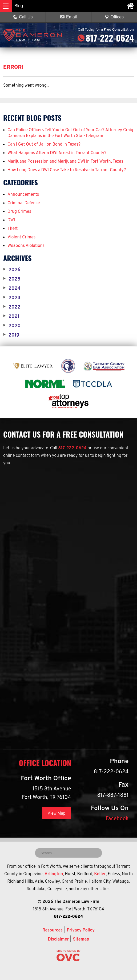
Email (68, 17)
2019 (11, 335)
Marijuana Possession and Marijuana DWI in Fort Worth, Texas (65, 162)
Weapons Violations (26, 246)
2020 (12, 326)
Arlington (54, 874)
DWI (11, 220)
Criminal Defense (24, 203)
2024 (12, 289)
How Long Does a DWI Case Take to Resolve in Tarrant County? (67, 170)
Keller (100, 874)
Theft (13, 229)
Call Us (23, 17)
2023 (12, 298)
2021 (11, 317)
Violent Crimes (21, 237)
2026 (12, 270)
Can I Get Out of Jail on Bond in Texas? (44, 145)
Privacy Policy (81, 930)
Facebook (117, 819)
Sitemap (81, 939)
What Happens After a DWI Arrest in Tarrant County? (57, 153)
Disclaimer (58, 939)
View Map (57, 814)
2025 (12, 279)
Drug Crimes (19, 212)
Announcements (23, 195)
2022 (12, 307)
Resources (53, 930)
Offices (114, 17)
